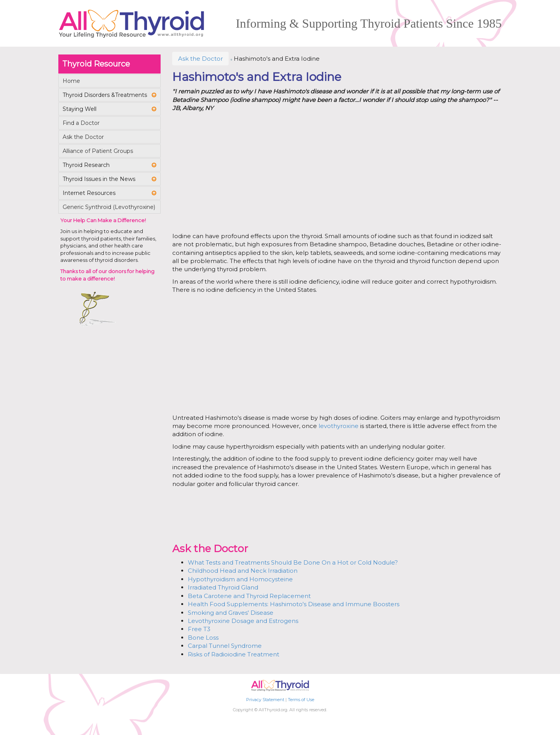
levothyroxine (339, 426)
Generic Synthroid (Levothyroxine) (109, 207)
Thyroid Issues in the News (99, 179)
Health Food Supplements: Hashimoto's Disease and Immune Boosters (294, 604)
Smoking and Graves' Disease (231, 613)
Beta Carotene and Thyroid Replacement (249, 596)
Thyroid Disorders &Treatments (105, 95)
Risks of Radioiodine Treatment (234, 654)
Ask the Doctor (200, 59)
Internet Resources (89, 193)
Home (71, 81)
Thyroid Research (86, 165)
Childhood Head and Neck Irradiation (243, 571)
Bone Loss (203, 638)
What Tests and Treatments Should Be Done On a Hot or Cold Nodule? (293, 562)
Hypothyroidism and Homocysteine (240, 579)
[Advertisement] (336, 174)
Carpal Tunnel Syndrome (225, 646)
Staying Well (80, 109)
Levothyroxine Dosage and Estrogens (243, 621)
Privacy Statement (265, 700)
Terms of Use (301, 700)
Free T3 (199, 629)
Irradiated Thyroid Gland (223, 587)
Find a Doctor (81, 123)
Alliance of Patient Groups (98, 151)
